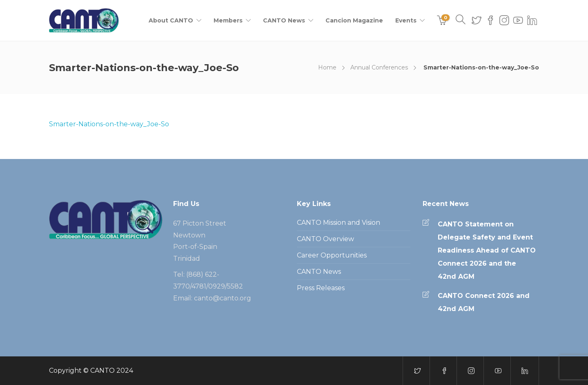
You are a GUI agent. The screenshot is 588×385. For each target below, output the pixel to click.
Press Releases (321, 288)
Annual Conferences (379, 67)
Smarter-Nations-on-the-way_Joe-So (109, 124)
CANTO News (284, 20)
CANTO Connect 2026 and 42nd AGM (484, 302)
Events (406, 20)
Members (228, 20)
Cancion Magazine (354, 20)
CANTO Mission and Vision (339, 223)
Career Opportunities (332, 255)
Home (327, 67)
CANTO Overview (325, 239)
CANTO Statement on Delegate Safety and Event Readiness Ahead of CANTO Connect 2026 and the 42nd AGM (487, 250)
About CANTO (171, 20)
